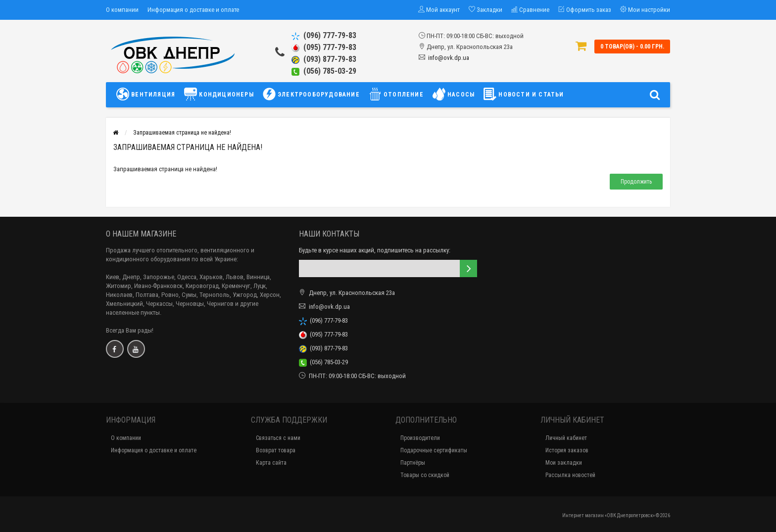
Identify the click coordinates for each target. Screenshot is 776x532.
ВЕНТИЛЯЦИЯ (148, 94)
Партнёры (413, 463)
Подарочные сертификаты (434, 450)
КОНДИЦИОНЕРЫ (219, 94)
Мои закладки (564, 463)
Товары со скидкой (425, 475)
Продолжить (636, 182)
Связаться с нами (278, 438)
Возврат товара (276, 450)
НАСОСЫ (454, 94)
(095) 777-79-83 (324, 47)
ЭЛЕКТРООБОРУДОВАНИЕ (311, 94)
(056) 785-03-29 (324, 71)
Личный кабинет (566, 438)
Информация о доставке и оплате (193, 10)
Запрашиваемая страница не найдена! (182, 133)
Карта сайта (271, 463)
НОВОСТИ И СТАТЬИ (524, 94)
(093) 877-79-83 (324, 59)
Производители (420, 438)
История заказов (567, 450)
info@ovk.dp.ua (449, 58)
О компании (122, 10)
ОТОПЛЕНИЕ (396, 94)
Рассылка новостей (570, 475)
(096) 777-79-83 (324, 35)
